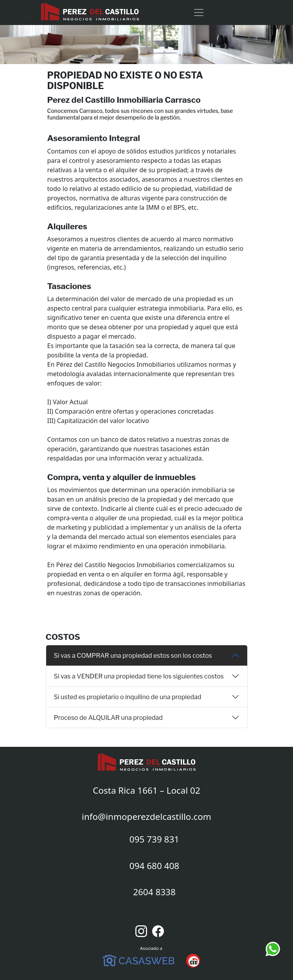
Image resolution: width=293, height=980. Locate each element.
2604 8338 (154, 892)
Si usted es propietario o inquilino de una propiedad (128, 697)
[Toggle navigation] (199, 12)
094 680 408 (154, 866)
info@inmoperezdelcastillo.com (146, 817)
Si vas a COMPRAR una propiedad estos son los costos (133, 656)
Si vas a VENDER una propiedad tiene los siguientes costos (139, 676)
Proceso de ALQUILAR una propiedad (108, 718)
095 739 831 (154, 839)
